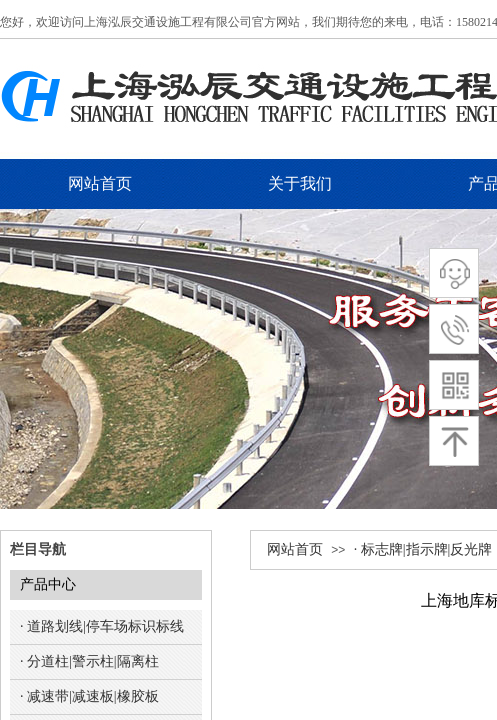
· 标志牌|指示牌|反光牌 (423, 549)
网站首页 (295, 549)
